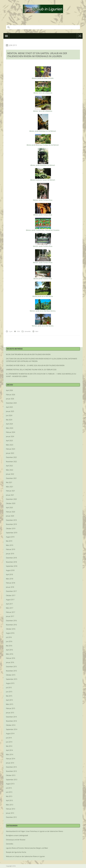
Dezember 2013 (11, 767)
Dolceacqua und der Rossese (16, 840)
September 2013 (12, 780)
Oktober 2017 (11, 595)
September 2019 (12, 533)
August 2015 (10, 683)
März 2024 (10, 428)
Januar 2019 (10, 554)
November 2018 (11, 562)
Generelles (28, 331)
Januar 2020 (10, 516)
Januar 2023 (10, 453)
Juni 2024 (9, 415)
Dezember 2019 (11, 520)
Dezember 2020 (11, 499)
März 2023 (10, 445)
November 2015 (11, 671)
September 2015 (12, 679)
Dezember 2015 (11, 667)
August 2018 (10, 570)
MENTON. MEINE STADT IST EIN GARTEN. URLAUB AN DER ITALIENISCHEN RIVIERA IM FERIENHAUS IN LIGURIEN (37, 55)
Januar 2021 (10, 495)
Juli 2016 (9, 637)
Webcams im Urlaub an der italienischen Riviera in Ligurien (25, 856)
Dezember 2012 (11, 817)
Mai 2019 (9, 541)
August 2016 (10, 633)
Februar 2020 (11, 512)
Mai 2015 (9, 696)
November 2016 (11, 625)
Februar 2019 (11, 549)
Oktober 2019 (11, 529)
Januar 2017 (10, 616)
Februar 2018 (11, 583)
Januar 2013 (10, 813)
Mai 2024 (9, 420)
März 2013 (10, 805)
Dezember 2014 (11, 717)
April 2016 (9, 650)
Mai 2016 (9, 646)
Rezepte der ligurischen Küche (16, 852)
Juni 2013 (9, 792)
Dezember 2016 (11, 621)
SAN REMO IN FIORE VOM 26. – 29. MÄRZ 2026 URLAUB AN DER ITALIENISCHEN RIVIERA (35, 365)
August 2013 (10, 784)
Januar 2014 (10, 763)
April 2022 (9, 466)
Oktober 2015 (11, 675)
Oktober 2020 (11, 503)
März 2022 (10, 470)
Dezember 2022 (11, 457)
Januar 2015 (10, 713)
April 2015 (9, 700)
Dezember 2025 (11, 403)
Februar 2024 (11, 432)
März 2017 (10, 608)
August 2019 (10, 537)
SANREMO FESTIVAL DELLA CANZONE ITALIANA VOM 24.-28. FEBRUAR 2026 (31, 370)
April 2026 (9, 390)
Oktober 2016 (11, 629)
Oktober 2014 (11, 725)
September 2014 (12, 729)
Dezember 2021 (11, 478)
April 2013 (9, 800)
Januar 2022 (10, 474)
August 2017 (10, 600)
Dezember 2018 (11, 558)
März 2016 (10, 654)
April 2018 (9, 574)
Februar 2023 (11, 449)
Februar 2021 (11, 491)
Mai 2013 (9, 796)
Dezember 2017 (11, 591)
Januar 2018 (10, 587)
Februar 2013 (11, 809)
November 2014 (11, 721)
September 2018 (12, 566)
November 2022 (11, 462)
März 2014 (10, 754)
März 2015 (10, 704)
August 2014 (10, 734)
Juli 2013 (9, 788)
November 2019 (11, 524)
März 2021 (10, 487)
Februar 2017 (11, 612)
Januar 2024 (10, 436)
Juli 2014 (9, 738)
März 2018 (10, 579)
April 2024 (9, 424)
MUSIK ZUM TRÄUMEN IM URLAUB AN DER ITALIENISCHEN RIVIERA (28, 354)
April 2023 (9, 441)
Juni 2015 (9, 692)
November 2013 (11, 771)
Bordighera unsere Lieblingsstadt (17, 835)
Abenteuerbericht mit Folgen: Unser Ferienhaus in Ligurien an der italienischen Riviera (34, 831)
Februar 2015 (11, 708)
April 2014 (9, 750)
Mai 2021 (9, 482)
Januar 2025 (10, 411)
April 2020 (9, 508)
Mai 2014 (9, 746)
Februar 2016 (11, 658)
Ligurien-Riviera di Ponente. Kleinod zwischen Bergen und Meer (27, 848)
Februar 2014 (11, 759)
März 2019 (10, 545)
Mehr (37, 331)
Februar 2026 (11, 395)
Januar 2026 (10, 399)
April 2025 (9, 407)
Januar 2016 (10, 662)
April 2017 (9, 604)
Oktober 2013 (11, 775)
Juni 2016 (9, 641)
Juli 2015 (9, 688)
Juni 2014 (9, 742)
